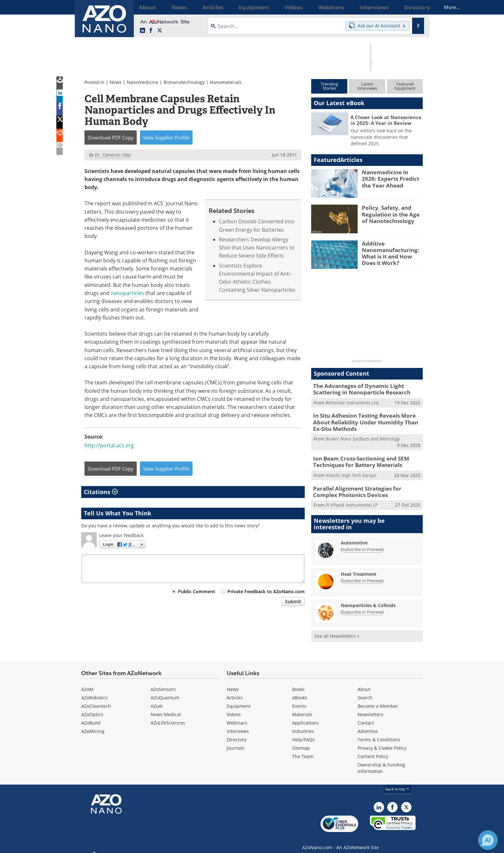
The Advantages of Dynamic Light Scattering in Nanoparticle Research (367, 389)
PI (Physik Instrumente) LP (351, 499)
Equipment (239, 700)
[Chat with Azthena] (488, 840)
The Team (303, 750)
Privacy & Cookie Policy (382, 742)
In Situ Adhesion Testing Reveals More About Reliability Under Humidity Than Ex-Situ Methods (367, 420)
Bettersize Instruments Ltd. (352, 401)
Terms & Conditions (379, 733)
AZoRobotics (94, 691)
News (116, 82)
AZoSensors (163, 683)
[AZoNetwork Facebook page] (151, 31)
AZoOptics (92, 708)
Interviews (238, 725)
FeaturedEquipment (405, 86)
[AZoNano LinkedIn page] (143, 31)
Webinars (237, 717)
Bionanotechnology (184, 82)
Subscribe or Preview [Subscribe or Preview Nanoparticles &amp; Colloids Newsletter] (362, 605)
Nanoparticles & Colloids (368, 599)
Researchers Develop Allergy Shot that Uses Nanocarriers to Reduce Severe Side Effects (257, 248)
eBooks (300, 691)
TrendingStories (329, 86)
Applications (306, 717)
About (364, 683)
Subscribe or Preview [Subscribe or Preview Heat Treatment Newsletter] (362, 574)
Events (299, 700)
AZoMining (93, 725)
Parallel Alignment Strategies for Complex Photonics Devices (364, 486)
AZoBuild (91, 717)
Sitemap (301, 742)
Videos (234, 708)
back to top (398, 783)
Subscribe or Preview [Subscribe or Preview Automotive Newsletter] (362, 543)
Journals (236, 742)
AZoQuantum (165, 691)
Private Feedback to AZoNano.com (266, 591)
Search (365, 691)
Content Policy (373, 750)
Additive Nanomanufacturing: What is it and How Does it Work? (391, 252)
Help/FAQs (303, 733)
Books (298, 683)
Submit (293, 601)
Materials (302, 708)
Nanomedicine (143, 82)
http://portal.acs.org (109, 445)
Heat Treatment (359, 568)
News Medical (166, 708)
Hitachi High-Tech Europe (351, 470)
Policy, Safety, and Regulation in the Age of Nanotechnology (391, 213)
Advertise (368, 725)
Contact (366, 717)
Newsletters (371, 708)
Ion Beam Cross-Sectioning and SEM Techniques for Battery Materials (356, 458)
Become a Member (378, 700)
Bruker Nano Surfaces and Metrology (363, 435)
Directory (237, 733)
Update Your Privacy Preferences (130, 845)
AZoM (87, 683)
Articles (235, 691)
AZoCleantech (96, 700)
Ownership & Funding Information (381, 762)
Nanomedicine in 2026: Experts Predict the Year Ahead (391, 178)
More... (414, 7)
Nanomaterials (226, 82)
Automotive (354, 536)
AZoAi (157, 700)
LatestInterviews (367, 86)
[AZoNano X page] (160, 31)
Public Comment (197, 591)
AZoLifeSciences (168, 717)
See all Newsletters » (337, 630)
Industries (303, 725)
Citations (101, 492)
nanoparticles (127, 293)
